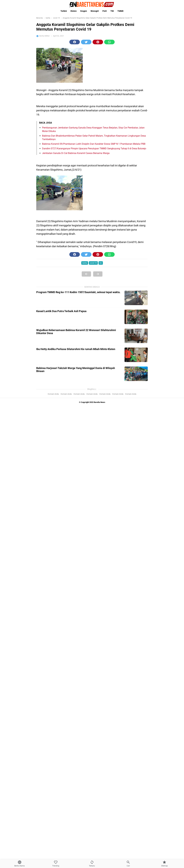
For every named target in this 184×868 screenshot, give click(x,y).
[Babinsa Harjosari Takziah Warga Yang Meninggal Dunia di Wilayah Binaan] (136, 374)
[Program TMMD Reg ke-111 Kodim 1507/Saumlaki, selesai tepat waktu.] (136, 298)
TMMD (120, 11)
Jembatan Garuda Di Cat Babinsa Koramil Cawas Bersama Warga (76, 153)
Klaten (74, 11)
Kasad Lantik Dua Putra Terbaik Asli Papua (61, 311)
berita (85, 263)
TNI (112, 11)
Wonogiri (95, 11)
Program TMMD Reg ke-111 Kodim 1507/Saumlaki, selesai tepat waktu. (78, 292)
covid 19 (93, 263)
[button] (75, 42)
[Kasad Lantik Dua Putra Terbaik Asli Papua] (136, 317)
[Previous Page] (86, 274)
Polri (105, 11)
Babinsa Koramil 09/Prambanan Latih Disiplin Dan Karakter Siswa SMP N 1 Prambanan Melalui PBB (94, 144)
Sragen (84, 11)
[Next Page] (98, 274)
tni (101, 263)
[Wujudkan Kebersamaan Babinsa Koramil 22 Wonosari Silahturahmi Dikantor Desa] (136, 336)
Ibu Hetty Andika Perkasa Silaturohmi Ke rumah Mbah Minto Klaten (76, 349)
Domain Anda (53, 394)
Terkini (64, 11)
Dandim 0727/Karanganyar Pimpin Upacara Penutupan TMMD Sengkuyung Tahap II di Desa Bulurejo (94, 149)
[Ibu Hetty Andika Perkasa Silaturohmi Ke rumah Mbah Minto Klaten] (136, 355)
